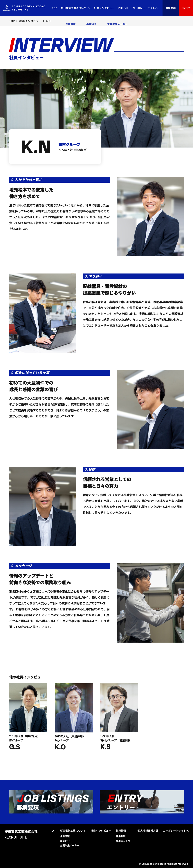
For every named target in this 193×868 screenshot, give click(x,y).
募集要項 (171, 8)
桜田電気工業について (74, 8)
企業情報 (65, 836)
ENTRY (186, 8)
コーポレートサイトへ (145, 8)
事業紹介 (65, 841)
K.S (105, 747)
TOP (55, 8)
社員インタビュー (104, 8)
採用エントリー (124, 841)
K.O (60, 747)
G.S (15, 747)
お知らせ (123, 8)
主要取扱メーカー (70, 845)
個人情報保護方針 (148, 831)
